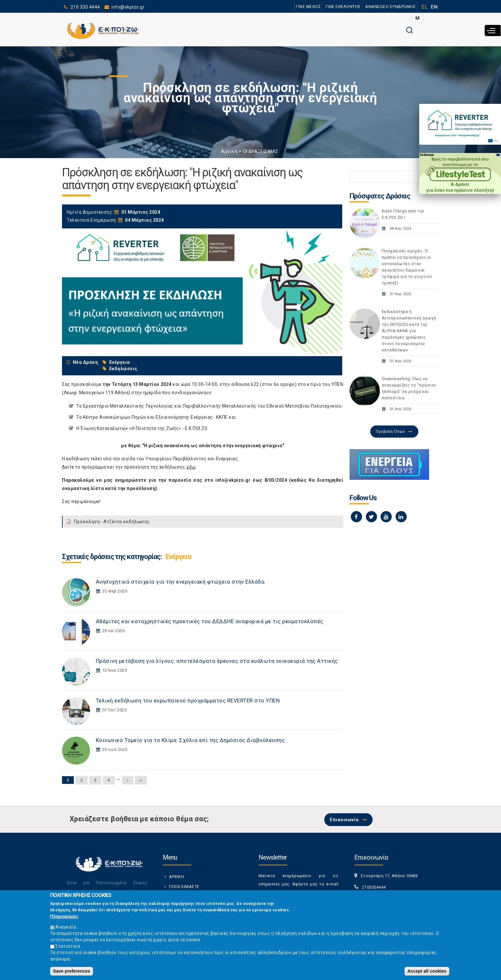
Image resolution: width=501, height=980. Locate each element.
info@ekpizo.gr (233, 480)
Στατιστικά (68, 946)
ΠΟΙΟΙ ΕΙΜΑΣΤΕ (184, 887)
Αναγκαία (66, 927)
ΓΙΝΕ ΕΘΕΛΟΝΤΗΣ (343, 7)
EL (424, 7)
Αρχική (229, 151)
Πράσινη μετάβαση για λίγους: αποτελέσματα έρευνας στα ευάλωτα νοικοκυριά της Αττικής (217, 661)
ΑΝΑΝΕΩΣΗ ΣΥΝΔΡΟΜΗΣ (390, 7)
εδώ (191, 467)
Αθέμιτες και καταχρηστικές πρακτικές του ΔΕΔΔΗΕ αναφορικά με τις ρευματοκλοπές (210, 621)
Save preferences (72, 971)
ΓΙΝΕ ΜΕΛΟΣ (308, 7)
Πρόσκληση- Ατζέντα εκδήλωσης (112, 522)
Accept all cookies (427, 971)
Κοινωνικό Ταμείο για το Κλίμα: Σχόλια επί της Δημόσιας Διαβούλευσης (190, 740)
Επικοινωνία (344, 820)
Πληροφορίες (64, 916)
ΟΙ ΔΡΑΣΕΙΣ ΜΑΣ (261, 151)
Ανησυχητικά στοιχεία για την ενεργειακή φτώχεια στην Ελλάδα (180, 582)
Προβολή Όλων (390, 432)
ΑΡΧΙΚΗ (177, 877)
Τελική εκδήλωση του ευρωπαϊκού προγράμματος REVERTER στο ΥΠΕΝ (188, 701)
